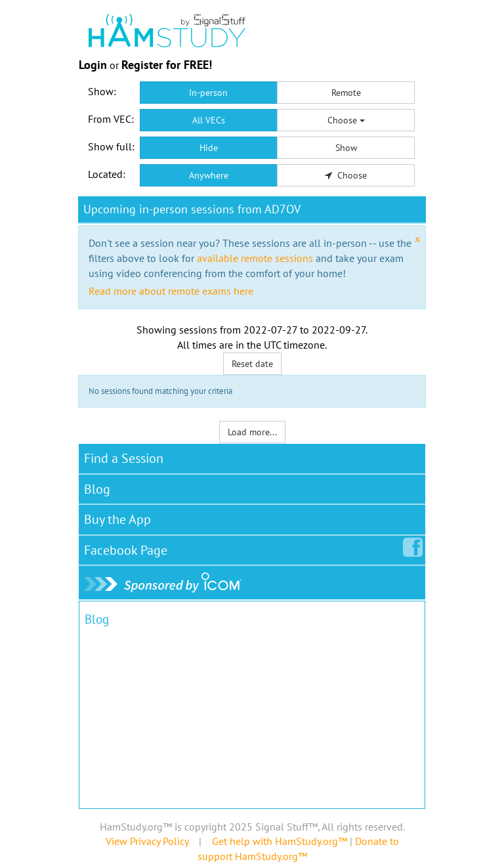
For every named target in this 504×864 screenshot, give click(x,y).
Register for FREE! (167, 65)
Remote (346, 93)
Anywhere (209, 175)
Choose (346, 120)
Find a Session (124, 458)
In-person (208, 93)
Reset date (252, 364)
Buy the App (117, 519)
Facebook (128, 548)
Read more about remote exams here (171, 291)
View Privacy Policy (147, 841)
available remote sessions (255, 258)
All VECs (209, 120)
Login (93, 65)
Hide (209, 148)
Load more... (252, 432)
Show (346, 148)
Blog (97, 489)
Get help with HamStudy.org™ (280, 841)
